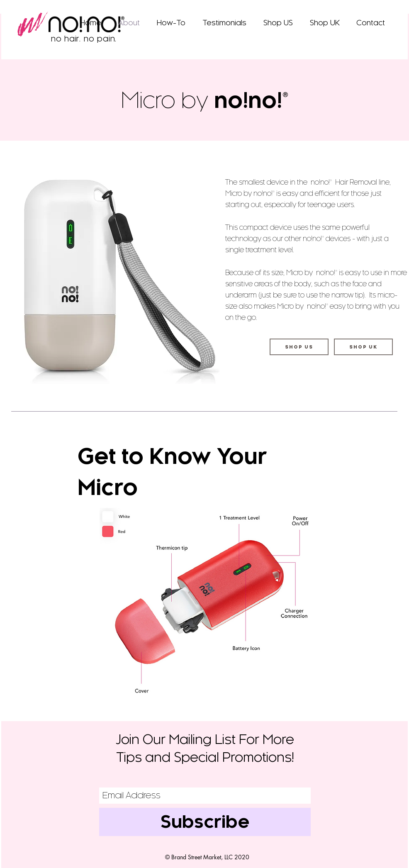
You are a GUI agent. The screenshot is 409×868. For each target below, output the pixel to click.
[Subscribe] (205, 822)
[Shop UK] (363, 347)
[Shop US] (299, 347)
